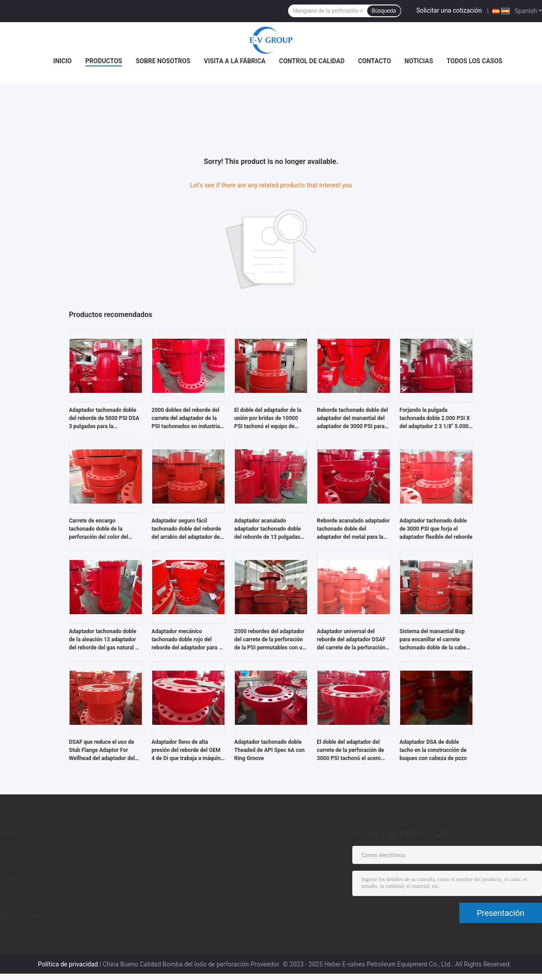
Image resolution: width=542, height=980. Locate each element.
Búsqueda (384, 11)
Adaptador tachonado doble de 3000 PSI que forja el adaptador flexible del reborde (436, 529)
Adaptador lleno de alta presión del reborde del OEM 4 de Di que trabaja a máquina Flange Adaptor (188, 751)
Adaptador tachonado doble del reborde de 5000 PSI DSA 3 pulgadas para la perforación (104, 419)
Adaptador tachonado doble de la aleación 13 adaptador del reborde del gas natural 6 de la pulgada (104, 640)
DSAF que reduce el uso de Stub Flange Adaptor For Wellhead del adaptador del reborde (102, 751)
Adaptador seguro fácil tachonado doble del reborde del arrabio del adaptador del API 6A (187, 529)
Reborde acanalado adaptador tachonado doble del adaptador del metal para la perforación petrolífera (353, 529)
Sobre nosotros (163, 61)
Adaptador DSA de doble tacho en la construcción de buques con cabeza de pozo (433, 750)
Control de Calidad (312, 61)
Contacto (375, 61)
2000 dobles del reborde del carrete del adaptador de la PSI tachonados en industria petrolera (186, 419)
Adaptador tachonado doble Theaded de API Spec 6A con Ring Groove (270, 750)
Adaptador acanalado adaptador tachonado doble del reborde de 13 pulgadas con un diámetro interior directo (268, 529)
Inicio (63, 61)
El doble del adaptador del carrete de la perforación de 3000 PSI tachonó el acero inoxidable (351, 751)
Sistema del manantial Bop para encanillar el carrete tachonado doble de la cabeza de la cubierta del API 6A (436, 640)
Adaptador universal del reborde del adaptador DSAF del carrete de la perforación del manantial (351, 640)
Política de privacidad (68, 964)
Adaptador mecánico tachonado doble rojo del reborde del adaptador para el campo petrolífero (187, 640)
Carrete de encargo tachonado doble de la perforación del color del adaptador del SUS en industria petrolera (99, 529)
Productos (104, 61)
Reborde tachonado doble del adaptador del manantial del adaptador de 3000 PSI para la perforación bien (353, 419)
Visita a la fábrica (234, 61)
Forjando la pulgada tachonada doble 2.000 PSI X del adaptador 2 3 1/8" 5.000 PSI (435, 419)
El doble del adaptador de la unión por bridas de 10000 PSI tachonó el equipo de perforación (268, 419)
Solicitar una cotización (449, 10)
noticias (419, 61)
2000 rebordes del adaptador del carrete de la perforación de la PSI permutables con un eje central (270, 640)
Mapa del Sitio (20, 915)
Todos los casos (474, 61)
